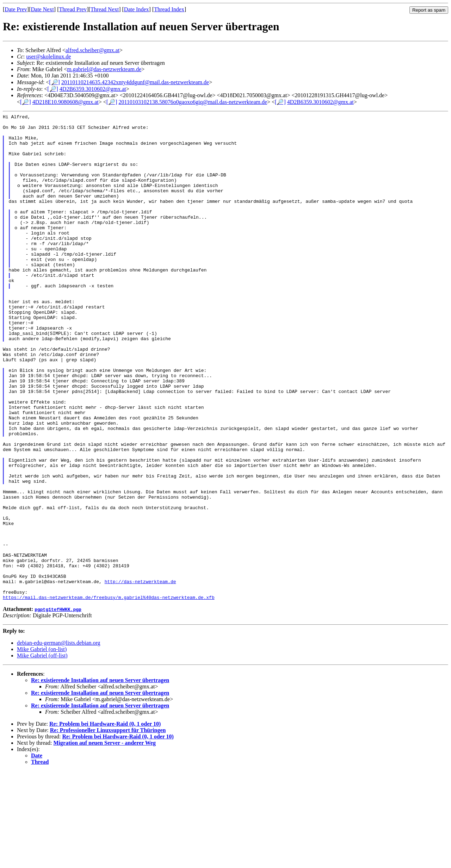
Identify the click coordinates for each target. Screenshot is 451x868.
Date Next (42, 9)
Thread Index (169, 9)
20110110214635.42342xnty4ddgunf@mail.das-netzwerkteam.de (135, 82)
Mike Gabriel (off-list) (42, 753)
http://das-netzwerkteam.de (140, 675)
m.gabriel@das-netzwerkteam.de (104, 69)
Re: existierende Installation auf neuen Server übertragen (100, 777)
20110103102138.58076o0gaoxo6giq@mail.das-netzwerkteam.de (193, 102)
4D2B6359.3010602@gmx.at (93, 89)
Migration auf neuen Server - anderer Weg (105, 840)
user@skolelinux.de (48, 57)
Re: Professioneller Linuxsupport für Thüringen (108, 827)
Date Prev (16, 9)
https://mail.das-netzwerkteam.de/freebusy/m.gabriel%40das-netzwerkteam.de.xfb (109, 694)
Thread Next (105, 9)
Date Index (137, 9)
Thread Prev (73, 9)
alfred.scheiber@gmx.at (92, 50)
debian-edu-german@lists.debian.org (59, 740)
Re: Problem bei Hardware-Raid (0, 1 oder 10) (105, 821)
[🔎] (54, 82)
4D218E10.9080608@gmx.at (66, 102)
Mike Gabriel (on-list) (42, 746)
